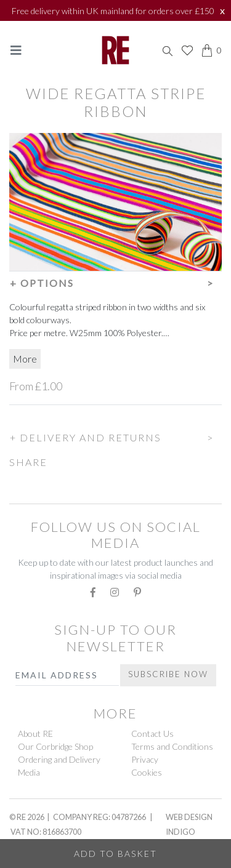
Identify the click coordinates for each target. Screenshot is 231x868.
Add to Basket (115, 854)
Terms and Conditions (172, 746)
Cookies (147, 772)
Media (29, 772)
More (25, 359)
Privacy (145, 759)
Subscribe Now (168, 674)
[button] (115, 281)
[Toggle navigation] (16, 50)
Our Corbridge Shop (55, 746)
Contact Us (152, 733)
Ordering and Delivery (59, 759)
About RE (35, 733)
